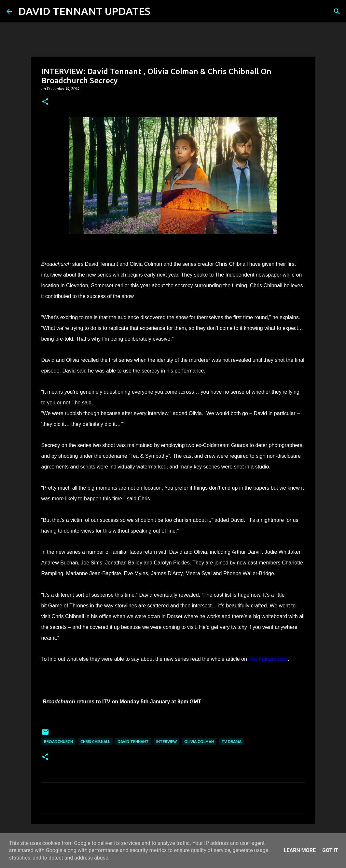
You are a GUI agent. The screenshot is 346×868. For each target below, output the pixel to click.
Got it (330, 850)
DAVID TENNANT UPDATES (84, 11)
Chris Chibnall (95, 742)
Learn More (300, 850)
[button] (45, 102)
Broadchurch (58, 742)
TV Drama (231, 742)
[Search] (159, 11)
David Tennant (133, 742)
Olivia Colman (199, 742)
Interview (166, 742)
